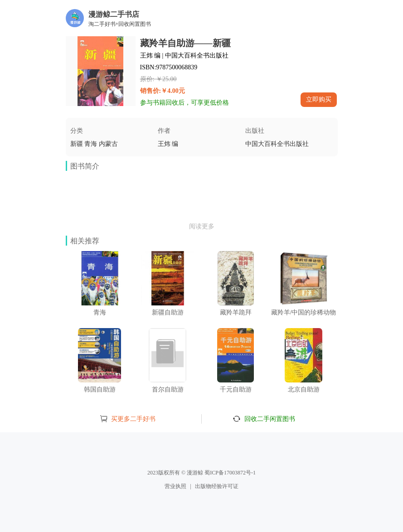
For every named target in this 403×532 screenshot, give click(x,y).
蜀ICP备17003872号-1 (230, 473)
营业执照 (175, 486)
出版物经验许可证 (217, 486)
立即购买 (319, 99)
